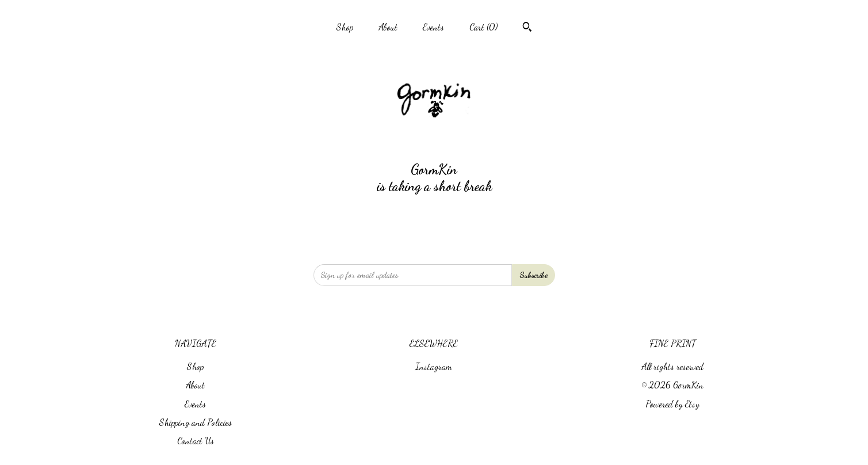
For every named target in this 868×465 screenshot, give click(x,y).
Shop (345, 27)
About (388, 27)
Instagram (434, 366)
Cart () (483, 27)
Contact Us (196, 441)
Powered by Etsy (672, 404)
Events (433, 27)
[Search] (527, 28)
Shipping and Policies (196, 422)
